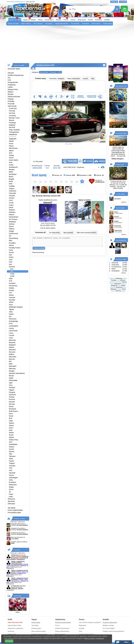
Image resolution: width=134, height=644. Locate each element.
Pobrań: (99, 175)
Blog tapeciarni (60, 634)
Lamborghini (13, 326)
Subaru (12, 447)
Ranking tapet (36, 628)
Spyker (12, 437)
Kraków (119, 289)
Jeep (11, 312)
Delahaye (12, 222)
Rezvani (12, 404)
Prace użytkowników (15, 510)
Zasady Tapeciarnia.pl (86, 634)
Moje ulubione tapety (39, 631)
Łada (11, 497)
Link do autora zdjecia (48, 228)
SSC (11, 442)
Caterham (13, 191)
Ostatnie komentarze (62, 628)
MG (10, 361)
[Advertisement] (67, 45)
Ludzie (10, 87)
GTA (11, 281)
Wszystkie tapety (14, 69)
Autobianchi (13, 167)
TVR (11, 468)
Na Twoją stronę (54, 233)
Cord (11, 200)
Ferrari (11, 252)
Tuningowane (14, 132)
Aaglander (13, 139)
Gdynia (124, 282)
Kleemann (13, 319)
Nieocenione (96, 24)
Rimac (11, 406)
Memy (40, 20)
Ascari (11, 158)
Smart (11, 435)
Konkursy (99, 20)
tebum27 (48, 212)
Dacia (11, 207)
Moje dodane (38, 24)
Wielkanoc (119, 278)
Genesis (12, 267)
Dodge (11, 231)
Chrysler (12, 196)
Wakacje (112, 278)
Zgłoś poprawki (68, 233)
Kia (10, 316)
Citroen (12, 198)
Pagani (12, 390)
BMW (11, 172)
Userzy (73, 20)
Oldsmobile (13, 380)
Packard (12, 388)
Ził (10, 492)
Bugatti (12, 179)
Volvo (11, 480)
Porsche (12, 399)
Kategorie (103, 140)
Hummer (12, 297)
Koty (125, 287)
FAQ (80, 631)
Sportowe (11, 501)
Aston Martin (14, 160)
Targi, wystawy (14, 130)
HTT (11, 293)
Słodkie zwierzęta (115, 282)
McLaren (12, 352)
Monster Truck (14, 118)
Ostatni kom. (120, 164)
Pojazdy (11, 99)
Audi (11, 162)
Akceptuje (9, 641)
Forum (66, 20)
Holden (12, 288)
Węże (123, 285)
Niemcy (118, 291)
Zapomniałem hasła (14, 625)
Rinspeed (12, 409)
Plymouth (12, 395)
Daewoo (12, 210)
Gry (9, 78)
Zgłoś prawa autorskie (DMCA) (86, 233)
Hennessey (13, 286)
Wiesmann (13, 485)
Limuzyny (12, 116)
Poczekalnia (75, 24)
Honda (11, 290)
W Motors (12, 482)
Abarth (11, 141)
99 (67, 18)
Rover (11, 416)
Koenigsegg (13, 321)
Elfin (11, 241)
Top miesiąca (120, 208)
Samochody (12, 106)
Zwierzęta (11, 504)
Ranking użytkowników (63, 622)
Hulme (11, 295)
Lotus (11, 338)
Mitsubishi (13, 366)
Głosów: (57, 175)
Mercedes (13, 357)
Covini (11, 203)
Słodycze (114, 285)
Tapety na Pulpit (15, 20)
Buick (11, 181)
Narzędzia (86, 24)
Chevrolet (12, 193)
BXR (11, 184)
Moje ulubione (26, 24)
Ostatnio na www (19, 519)
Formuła (12, 111)
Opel (11, 383)
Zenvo (11, 489)
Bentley (12, 170)
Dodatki (107, 20)
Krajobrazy (12, 85)
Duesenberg (13, 238)
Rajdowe (12, 125)
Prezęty (114, 280)
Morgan (12, 371)
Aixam (11, 146)
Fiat (10, 255)
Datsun (12, 215)
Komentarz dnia (121, 133)
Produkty (11, 101)
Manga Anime (13, 89)
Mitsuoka (12, 369)
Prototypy (12, 123)
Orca (11, 385)
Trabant (12, 463)
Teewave (12, 456)
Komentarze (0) (40, 233)
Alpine (11, 151)
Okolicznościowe (14, 97)
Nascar (12, 120)
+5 (91, 181)
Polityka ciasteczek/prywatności (113, 631)
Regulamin (83, 625)
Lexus (11, 333)
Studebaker (13, 444)
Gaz (10, 264)
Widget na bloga (108, 625)
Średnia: (69, 175)
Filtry (93, 79)
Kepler (11, 314)
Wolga (11, 487)
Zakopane (117, 284)
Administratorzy (121, 240)
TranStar (12, 466)
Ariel (11, 153)
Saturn (11, 425)
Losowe (85, 79)
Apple (123, 291)
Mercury (12, 359)
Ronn (11, 414)
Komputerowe (13, 82)
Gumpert (12, 283)
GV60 (12, 274)
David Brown (14, 217)
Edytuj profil (12, 634)
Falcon (11, 245)
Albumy (59, 20)
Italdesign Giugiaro (16, 307)
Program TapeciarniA (110, 622)
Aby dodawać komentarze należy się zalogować (68, 242)
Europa (124, 284)
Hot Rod (12, 113)
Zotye (11, 494)
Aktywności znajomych (15, 628)
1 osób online (120, 194)
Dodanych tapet (121, 259)
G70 (12, 269)
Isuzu (11, 305)
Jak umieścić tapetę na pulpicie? (90, 622)
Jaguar (11, 309)
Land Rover (13, 331)
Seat (11, 430)
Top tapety (49, 24)
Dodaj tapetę (107, 24)
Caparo (12, 188)
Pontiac (12, 397)
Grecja (113, 291)
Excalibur (12, 243)
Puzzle (90, 20)
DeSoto (12, 224)
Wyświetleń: (84, 175)
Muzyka (11, 94)
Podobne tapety (41, 79)
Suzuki (11, 449)
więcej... (124, 202)
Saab (11, 421)
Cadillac (12, 186)
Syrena (12, 451)
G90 (12, 271)
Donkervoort (13, 234)
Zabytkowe (13, 134)
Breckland (13, 174)
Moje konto (82, 20)
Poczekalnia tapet (14, 512)
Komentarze (49, 20)
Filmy (112, 284)
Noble (11, 378)
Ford (11, 260)
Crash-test (13, 108)
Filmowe (11, 73)
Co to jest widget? (109, 628)
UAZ (11, 470)
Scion (11, 428)
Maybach (12, 345)
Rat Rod (12, 127)
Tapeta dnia (17, 596)
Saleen (12, 423)
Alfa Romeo (13, 148)
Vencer (12, 475)
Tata (10, 454)
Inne (9, 80)
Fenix (11, 250)
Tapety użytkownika (73, 79)
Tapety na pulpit (13, 24)
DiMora (12, 229)
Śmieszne (11, 499)
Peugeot (12, 392)
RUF (11, 418)
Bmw (124, 289)
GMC (11, 279)
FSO (11, 262)
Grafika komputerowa (16, 75)
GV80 (12, 276)
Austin (11, 165)
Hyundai (12, 300)
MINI (11, 364)
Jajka (125, 278)
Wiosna (123, 280)
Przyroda (11, 104)
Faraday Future (15, 248)
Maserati (12, 342)
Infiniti (11, 302)
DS (10, 236)
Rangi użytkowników (62, 631)
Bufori (11, 177)
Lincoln (12, 335)
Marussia (12, 340)
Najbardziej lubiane (62, 24)
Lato (118, 280)
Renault (12, 402)
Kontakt (82, 628)
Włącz (126, 642)
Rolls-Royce (13, 411)
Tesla (11, 459)
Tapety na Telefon (29, 20)
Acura (11, 143)
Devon (11, 226)
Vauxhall (12, 473)
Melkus (12, 354)
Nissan (11, 376)
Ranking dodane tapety (39, 634)
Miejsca (11, 92)
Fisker (11, 257)
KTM (11, 324)
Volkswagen (13, 478)
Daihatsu (12, 212)
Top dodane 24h (121, 86)
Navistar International (17, 373)
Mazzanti (12, 350)
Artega (11, 155)
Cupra (11, 205)
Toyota (11, 461)
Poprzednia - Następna (57, 79)
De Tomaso (13, 219)
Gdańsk (113, 287)
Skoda (11, 433)
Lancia (11, 328)
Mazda (11, 347)
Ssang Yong (13, 440)
